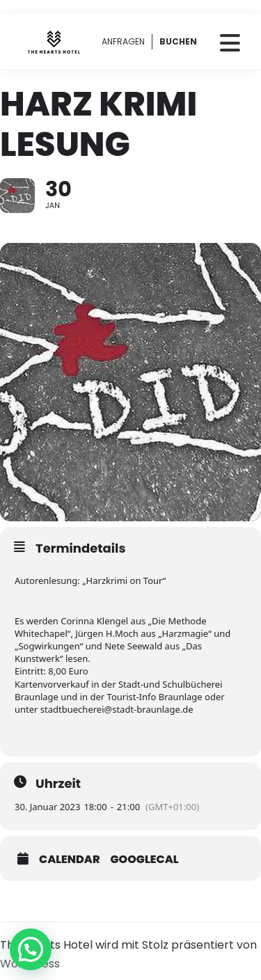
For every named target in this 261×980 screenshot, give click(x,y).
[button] (31, 949)
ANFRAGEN (123, 41)
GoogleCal (145, 860)
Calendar (70, 860)
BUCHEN (178, 41)
